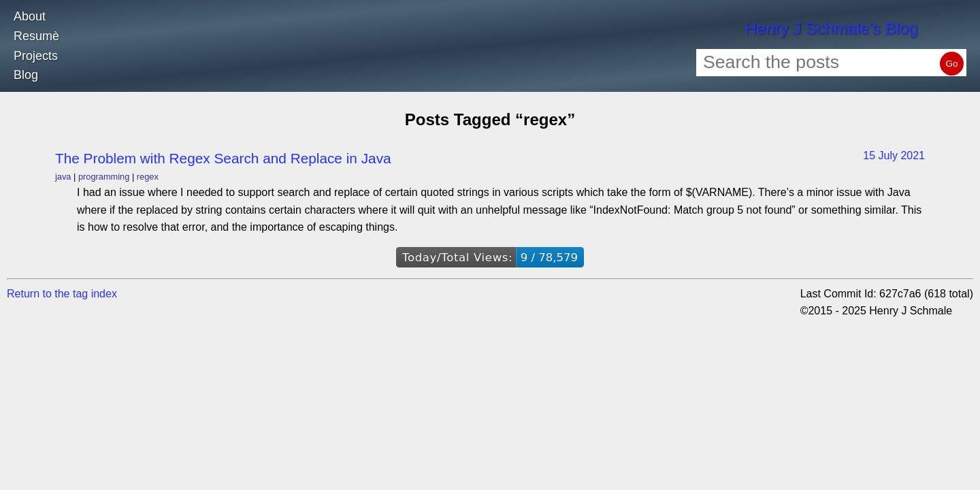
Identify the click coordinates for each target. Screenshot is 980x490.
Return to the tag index (62, 294)
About (30, 16)
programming (104, 177)
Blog (26, 75)
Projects (36, 56)
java (63, 177)
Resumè (36, 36)
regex (148, 177)
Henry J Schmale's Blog (831, 28)
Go (952, 64)
